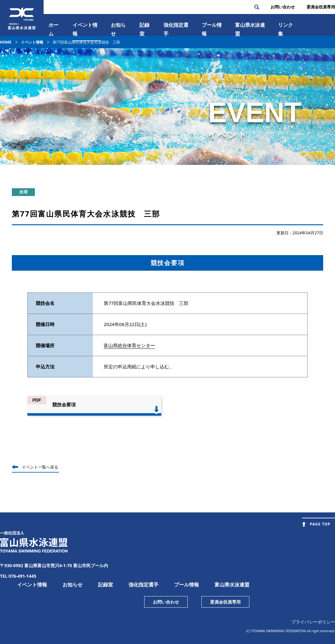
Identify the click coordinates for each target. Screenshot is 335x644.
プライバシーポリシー (313, 622)
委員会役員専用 (225, 602)
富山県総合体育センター (129, 345)
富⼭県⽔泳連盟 (250, 29)
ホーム (54, 29)
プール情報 (212, 29)
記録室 (144, 29)
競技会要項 (64, 404)
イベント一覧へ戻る (40, 467)
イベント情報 (85, 29)
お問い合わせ (283, 7)
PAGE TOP (320, 524)
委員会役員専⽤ (321, 7)
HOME (6, 42)
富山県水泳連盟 (232, 585)
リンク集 (285, 29)
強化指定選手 (176, 29)
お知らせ (118, 29)
